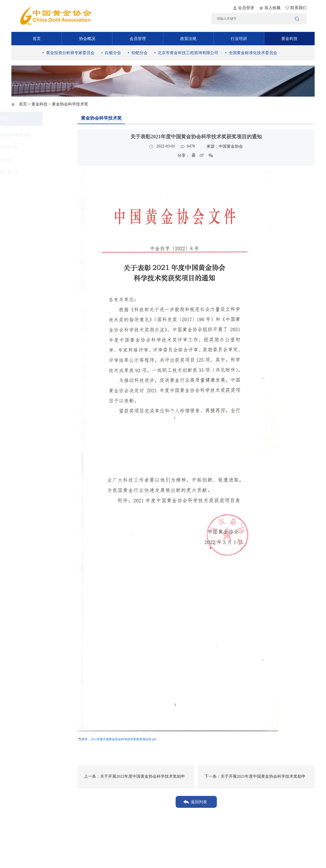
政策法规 (188, 39)
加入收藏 (272, 8)
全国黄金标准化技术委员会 (253, 53)
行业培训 (239, 39)
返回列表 (199, 802)
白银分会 (113, 53)
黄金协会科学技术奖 (40, 135)
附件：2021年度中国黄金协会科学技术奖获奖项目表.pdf (119, 739)
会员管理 (138, 39)
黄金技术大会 (34, 172)
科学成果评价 (34, 147)
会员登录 (246, 8)
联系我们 (298, 8)
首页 (37, 39)
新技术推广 (32, 160)
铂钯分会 (139, 53)
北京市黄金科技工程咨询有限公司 (188, 53)
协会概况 (87, 39)
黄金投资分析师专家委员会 (70, 53)
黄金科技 (289, 39)
